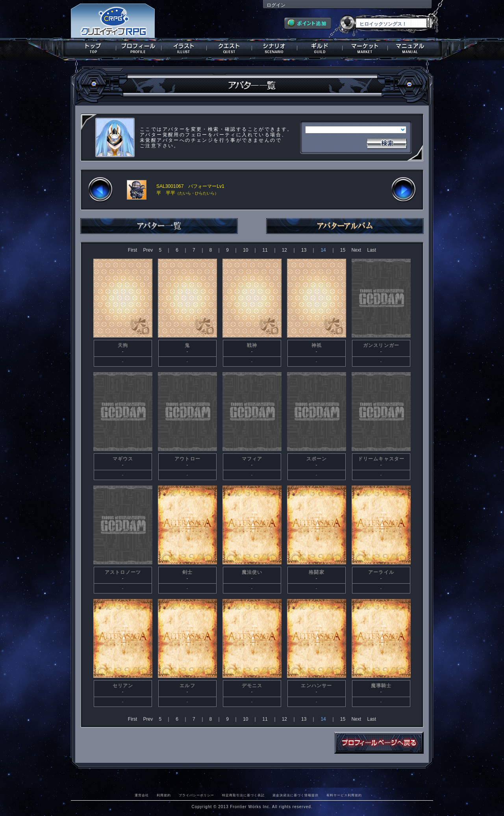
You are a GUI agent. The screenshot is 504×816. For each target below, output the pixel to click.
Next (356, 250)
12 (284, 250)
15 (343, 250)
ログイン (276, 5)
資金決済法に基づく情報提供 (296, 795)
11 (265, 250)
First (132, 250)
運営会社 (142, 795)
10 (246, 250)
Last (372, 250)
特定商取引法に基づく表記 (243, 795)
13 (304, 250)
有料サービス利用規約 (344, 795)
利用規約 (164, 795)
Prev (148, 250)
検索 (387, 143)
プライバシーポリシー (196, 795)
